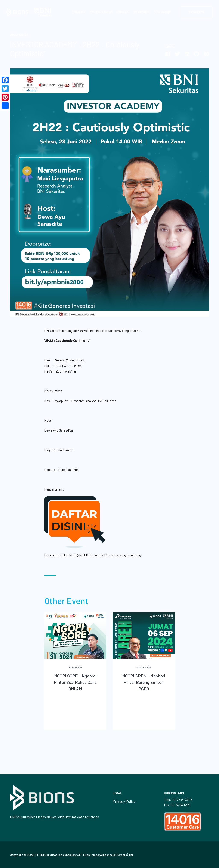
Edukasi (123, 12)
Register (197, 12)
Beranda (78, 12)
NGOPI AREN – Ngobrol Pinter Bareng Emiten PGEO (144, 682)
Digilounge (162, 12)
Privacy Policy (124, 801)
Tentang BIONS (101, 12)
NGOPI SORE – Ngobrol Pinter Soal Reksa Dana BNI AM (75, 682)
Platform (142, 12)
